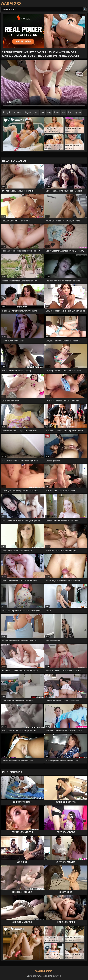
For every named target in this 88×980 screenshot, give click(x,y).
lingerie (28, 112)
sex (36, 112)
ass (64, 112)
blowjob (7, 112)
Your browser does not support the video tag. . (44, 84)
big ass (78, 112)
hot (70, 112)
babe (57, 112)
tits (42, 112)
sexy (49, 112)
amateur (18, 112)
